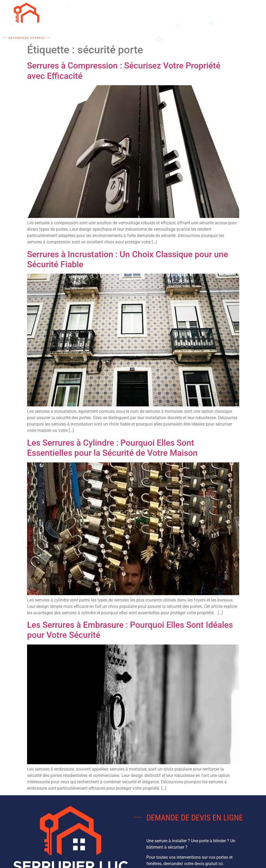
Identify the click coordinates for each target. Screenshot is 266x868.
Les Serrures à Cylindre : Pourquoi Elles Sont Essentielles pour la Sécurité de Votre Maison (112, 448)
